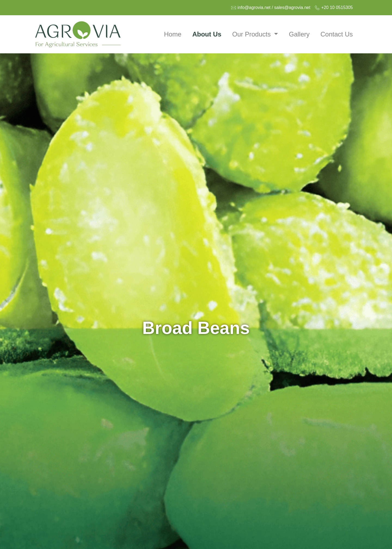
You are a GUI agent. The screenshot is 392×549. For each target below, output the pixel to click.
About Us (207, 34)
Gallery (299, 34)
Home (173, 34)
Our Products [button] (252, 34)
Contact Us (337, 34)
